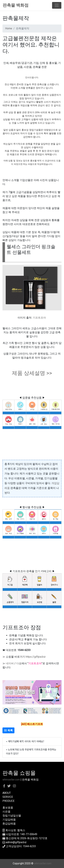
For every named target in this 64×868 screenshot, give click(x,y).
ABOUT (7, 793)
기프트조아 (39, 318)
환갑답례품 (9, 824)
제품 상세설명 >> (32, 373)
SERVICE (8, 797)
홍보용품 (8, 808)
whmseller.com (11, 780)
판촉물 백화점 (16, 5)
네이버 (10, 663)
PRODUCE (8, 801)
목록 (8, 730)
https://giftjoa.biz (36, 657)
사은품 (6, 812)
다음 (19, 663)
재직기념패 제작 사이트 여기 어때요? (26, 741)
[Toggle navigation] (57, 5)
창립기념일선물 (12, 816)
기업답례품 (9, 820)
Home (9, 28)
